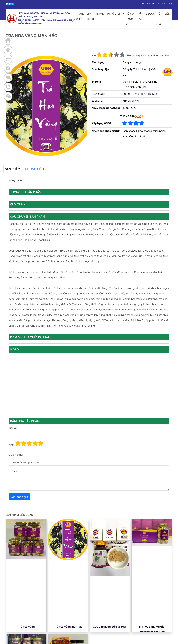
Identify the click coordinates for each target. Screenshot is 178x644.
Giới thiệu (90, 16)
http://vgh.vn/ (131, 101)
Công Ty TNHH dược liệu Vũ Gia (139, 72)
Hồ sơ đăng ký (130, 19)
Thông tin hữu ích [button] (109, 14)
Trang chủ (80, 16)
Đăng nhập (165, 4)
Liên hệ (167, 16)
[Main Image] (46, 147)
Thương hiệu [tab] (34, 169)
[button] (111, 55)
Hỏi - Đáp (159, 19)
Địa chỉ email (16, 455)
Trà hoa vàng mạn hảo (68, 627)
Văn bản (141, 16)
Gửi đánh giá (19, 497)
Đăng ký (148, 4)
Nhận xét (14, 471)
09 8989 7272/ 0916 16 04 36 (141, 94)
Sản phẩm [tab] (13, 169)
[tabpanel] (89, 342)
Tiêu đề (13, 428)
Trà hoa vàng (26, 627)
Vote (12, 445)
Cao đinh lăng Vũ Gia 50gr (110, 627)
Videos (150, 14)
